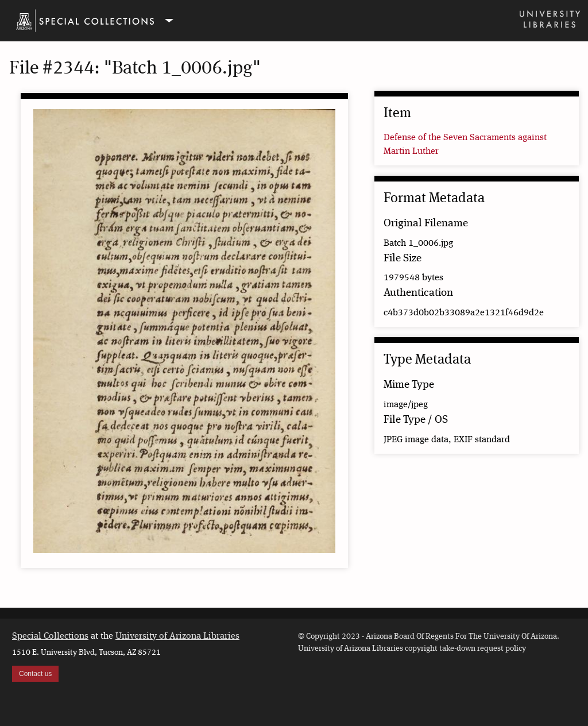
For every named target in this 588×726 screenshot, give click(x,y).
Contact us (35, 674)
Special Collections (50, 636)
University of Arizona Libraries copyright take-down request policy (412, 648)
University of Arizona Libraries (177, 636)
